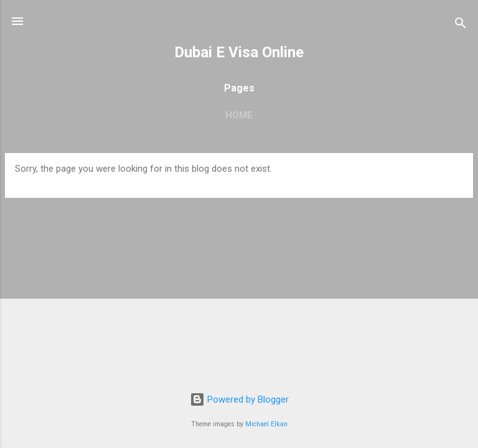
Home (239, 115)
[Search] (461, 25)
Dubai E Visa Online (239, 52)
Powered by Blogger (239, 399)
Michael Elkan (266, 424)
